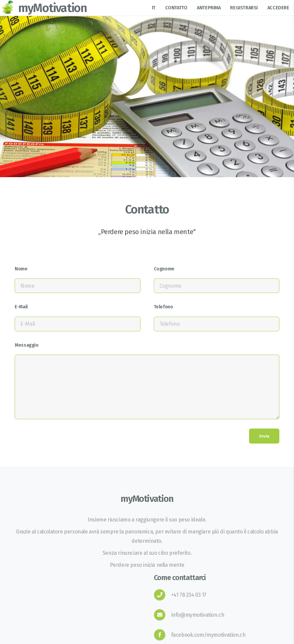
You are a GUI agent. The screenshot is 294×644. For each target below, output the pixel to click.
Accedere (278, 8)
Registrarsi (244, 8)
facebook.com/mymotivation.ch (208, 635)
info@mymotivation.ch (198, 615)
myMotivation (52, 8)
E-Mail (21, 307)
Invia (264, 436)
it (154, 8)
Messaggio (26, 345)
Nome (21, 269)
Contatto (176, 8)
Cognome (164, 269)
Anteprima (209, 8)
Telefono (163, 307)
